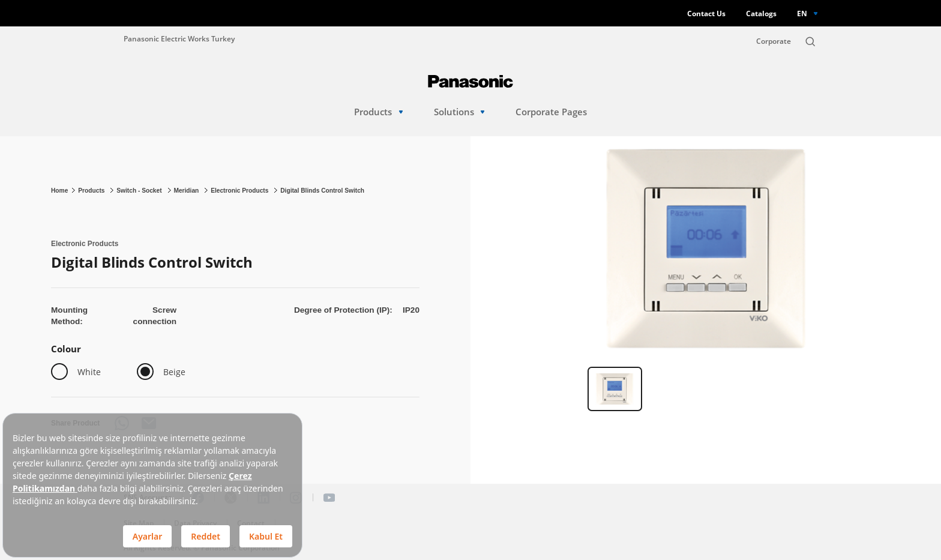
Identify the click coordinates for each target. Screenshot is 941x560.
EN (802, 13)
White (89, 372)
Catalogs (761, 14)
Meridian (187, 191)
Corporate (774, 41)
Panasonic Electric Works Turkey (179, 38)
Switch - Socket (140, 191)
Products (378, 112)
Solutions (459, 112)
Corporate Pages (551, 112)
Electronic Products (240, 191)
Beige (174, 372)
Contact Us (706, 14)
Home (59, 191)
